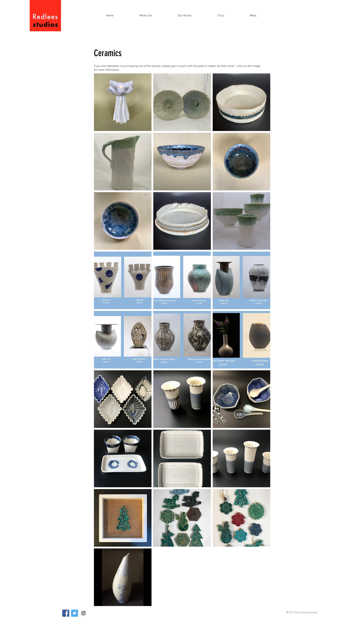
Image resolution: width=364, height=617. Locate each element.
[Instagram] (83, 613)
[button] (254, 16)
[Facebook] (66, 613)
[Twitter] (75, 613)
